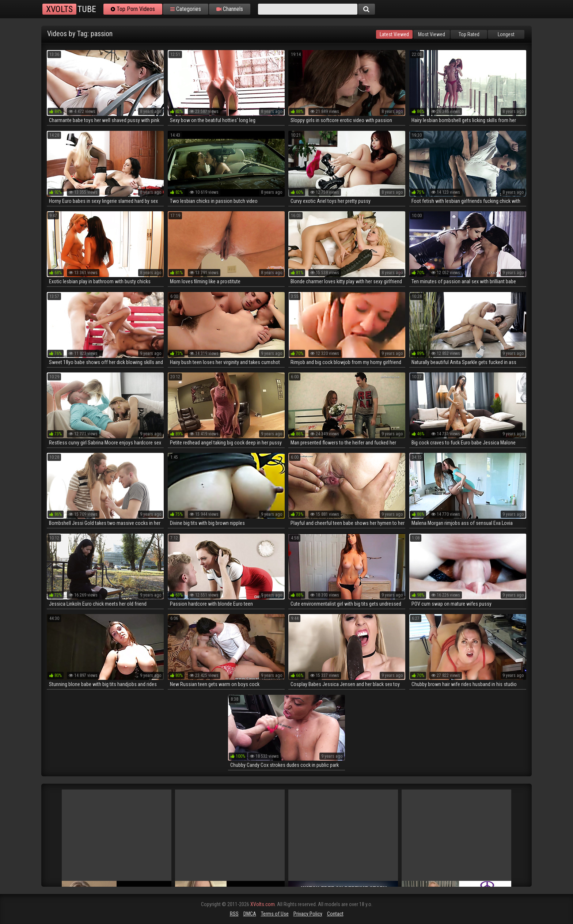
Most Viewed (432, 34)
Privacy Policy (308, 914)
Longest (506, 34)
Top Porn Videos (133, 9)
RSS (234, 914)
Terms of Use (275, 914)
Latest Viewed (394, 34)
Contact (335, 914)
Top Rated (469, 34)
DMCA (250, 914)
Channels (230, 9)
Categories (186, 9)
